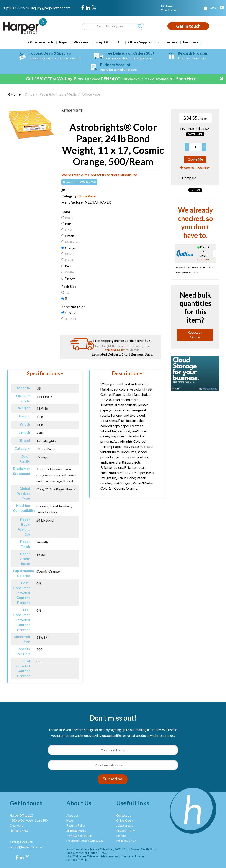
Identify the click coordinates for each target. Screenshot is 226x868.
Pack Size (69, 286)
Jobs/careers (124, 825)
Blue (68, 224)
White (69, 272)
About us (72, 815)
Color (66, 212)
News (70, 820)
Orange (70, 248)
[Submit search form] (140, 26)
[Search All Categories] (113, 26)
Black (69, 218)
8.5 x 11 (71, 319)
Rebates (122, 836)
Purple (70, 260)
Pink (68, 254)
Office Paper (92, 94)
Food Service (168, 42)
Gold (69, 230)
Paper (64, 42)
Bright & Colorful (109, 42)
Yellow (70, 278)
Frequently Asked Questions (85, 841)
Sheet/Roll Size (73, 307)
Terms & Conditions (79, 836)
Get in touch (188, 26)
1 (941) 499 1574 (16, 8)
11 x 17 (70, 313)
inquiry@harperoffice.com (51, 8)
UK (135, 841)
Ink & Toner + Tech (39, 42)
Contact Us (124, 815)
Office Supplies (140, 42)
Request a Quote (195, 335)
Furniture (191, 42)
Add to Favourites (195, 168)
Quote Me (195, 159)
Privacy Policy (125, 831)
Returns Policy (76, 825)
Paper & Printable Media (58, 94)
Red (68, 266)
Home (14, 94)
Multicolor (73, 242)
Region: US (123, 841)
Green (69, 236)
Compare (185, 178)
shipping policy (115, 350)
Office (29, 94)
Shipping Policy (76, 831)
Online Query (125, 820)
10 (67, 292)
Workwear (82, 42)
